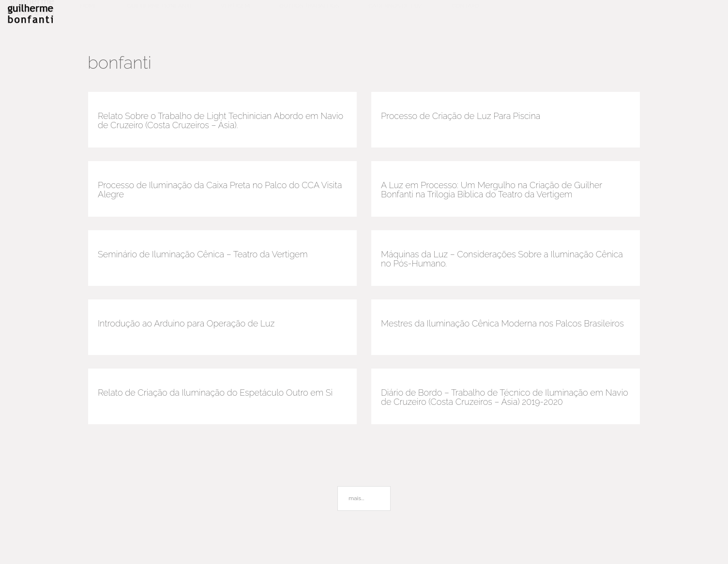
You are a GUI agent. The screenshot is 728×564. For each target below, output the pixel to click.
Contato (465, 15)
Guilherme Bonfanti (159, 15)
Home (89, 15)
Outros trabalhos (309, 15)
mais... (356, 498)
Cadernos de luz (396, 15)
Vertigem (235, 15)
